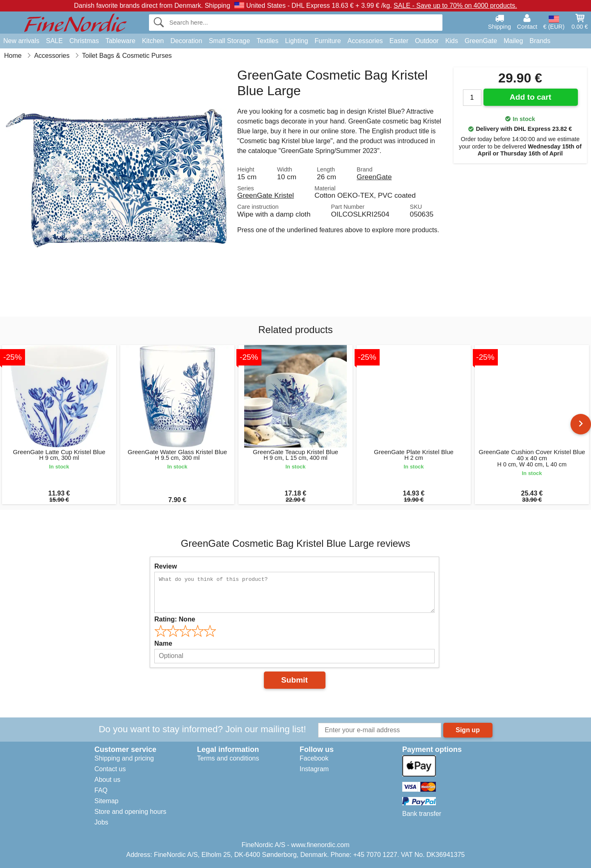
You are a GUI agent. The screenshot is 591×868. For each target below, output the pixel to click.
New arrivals (21, 41)
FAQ (101, 790)
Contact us (110, 769)
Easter (399, 41)
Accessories (365, 41)
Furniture (328, 41)
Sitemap (107, 801)
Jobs (101, 822)
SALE (54, 41)
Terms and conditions (228, 758)
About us (107, 780)
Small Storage (230, 41)
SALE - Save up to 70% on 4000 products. (455, 6)
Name (163, 643)
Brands (540, 41)
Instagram (314, 769)
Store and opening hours (130, 812)
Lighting (297, 41)
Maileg (513, 41)
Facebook (314, 758)
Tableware (120, 41)
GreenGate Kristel (266, 195)
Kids (452, 41)
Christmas (84, 41)
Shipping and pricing (124, 758)
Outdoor (427, 41)
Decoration (186, 41)
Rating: (175, 619)
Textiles (267, 41)
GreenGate (481, 41)
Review (166, 566)
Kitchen (153, 41)
